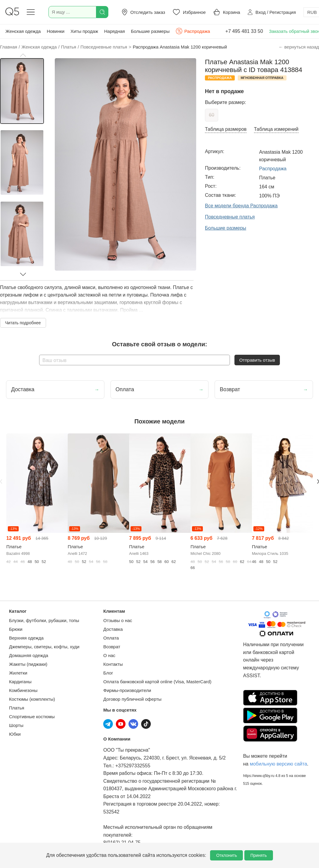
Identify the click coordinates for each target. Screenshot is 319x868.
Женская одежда (23, 31)
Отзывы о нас (118, 620)
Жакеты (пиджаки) (28, 664)
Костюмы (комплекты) (32, 699)
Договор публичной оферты (132, 699)
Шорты (16, 725)
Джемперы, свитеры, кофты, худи (44, 647)
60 (212, 115)
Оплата (111, 638)
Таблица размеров (226, 129)
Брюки (16, 629)
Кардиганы (20, 682)
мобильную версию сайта (278, 764)
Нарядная (115, 31)
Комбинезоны (23, 690)
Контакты (113, 664)
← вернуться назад (299, 47)
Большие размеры (150, 31)
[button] (23, 55)
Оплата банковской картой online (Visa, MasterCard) (157, 682)
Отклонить (226, 855)
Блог (108, 673)
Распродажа (193, 31)
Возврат (112, 647)
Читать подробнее (23, 323)
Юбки (15, 734)
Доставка (113, 629)
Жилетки (18, 673)
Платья (17, 708)
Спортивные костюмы (32, 717)
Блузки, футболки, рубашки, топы (44, 620)
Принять (259, 855)
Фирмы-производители (127, 690)
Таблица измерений (276, 129)
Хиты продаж (84, 31)
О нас (109, 655)
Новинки (56, 31)
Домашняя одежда (29, 655)
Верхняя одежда (26, 638)
